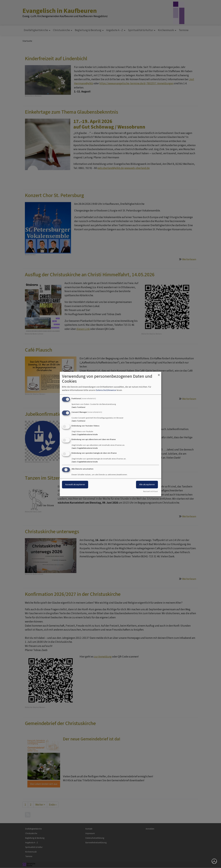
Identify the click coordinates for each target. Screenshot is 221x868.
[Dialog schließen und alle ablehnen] (159, 374)
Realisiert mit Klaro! (150, 491)
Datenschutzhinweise (106, 390)
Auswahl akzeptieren (75, 484)
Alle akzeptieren (147, 484)
